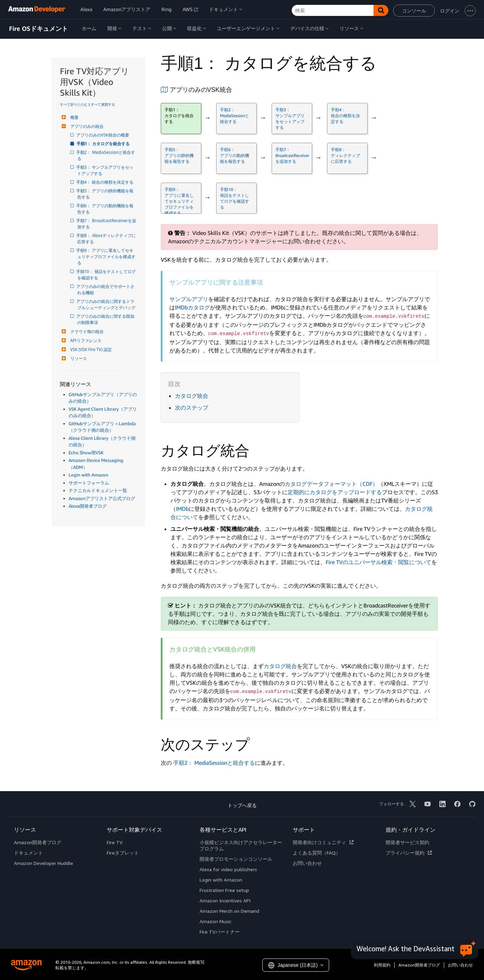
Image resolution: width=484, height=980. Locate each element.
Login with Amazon (89, 475)
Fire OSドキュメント (38, 29)
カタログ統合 (192, 396)
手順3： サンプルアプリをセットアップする (105, 170)
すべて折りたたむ (74, 104)
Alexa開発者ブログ (88, 506)
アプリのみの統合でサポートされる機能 (106, 290)
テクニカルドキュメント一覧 (98, 490)
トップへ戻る (242, 805)
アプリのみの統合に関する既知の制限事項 (106, 319)
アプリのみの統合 (86, 126)
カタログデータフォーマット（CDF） (331, 484)
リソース (78, 358)
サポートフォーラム (89, 483)
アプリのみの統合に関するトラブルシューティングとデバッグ (106, 304)
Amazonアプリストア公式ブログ (102, 498)
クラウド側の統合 (86, 331)
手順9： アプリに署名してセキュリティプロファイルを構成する (106, 257)
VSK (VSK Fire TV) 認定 (90, 349)
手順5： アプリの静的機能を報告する (105, 194)
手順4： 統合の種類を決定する (105, 182)
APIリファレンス (85, 340)
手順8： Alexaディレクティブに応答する (107, 239)
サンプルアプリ (189, 299)
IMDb (182, 509)
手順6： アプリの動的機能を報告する (105, 209)
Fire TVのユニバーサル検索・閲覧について (379, 562)
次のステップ (192, 408)
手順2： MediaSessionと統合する (106, 155)
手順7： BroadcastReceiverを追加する (107, 224)
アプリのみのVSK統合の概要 (103, 135)
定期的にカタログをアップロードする (335, 492)
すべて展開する (103, 104)
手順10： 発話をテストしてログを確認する (107, 275)
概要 (74, 117)
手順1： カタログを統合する (104, 144)
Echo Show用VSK (86, 453)
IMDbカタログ (192, 307)
